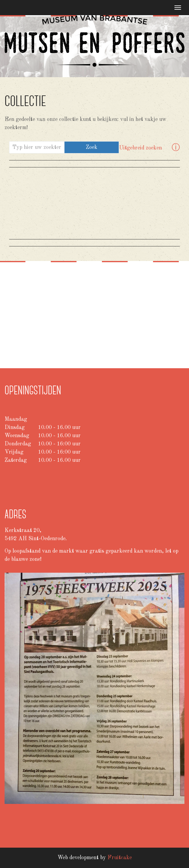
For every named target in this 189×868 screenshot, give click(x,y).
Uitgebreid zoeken (140, 148)
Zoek (92, 147)
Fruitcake (120, 858)
